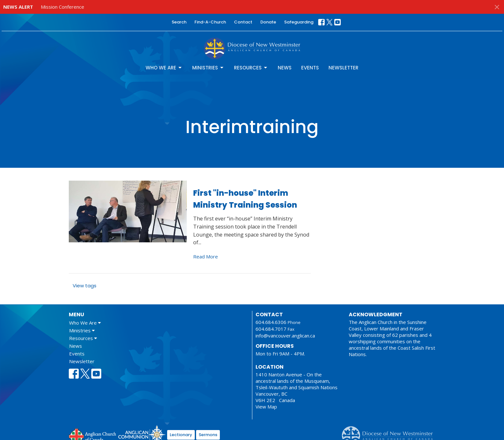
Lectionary (181, 435)
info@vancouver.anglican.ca (285, 336)
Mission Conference (63, 7)
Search (179, 22)
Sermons (208, 435)
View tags (85, 286)
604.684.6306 (271, 322)
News (285, 68)
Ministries (208, 68)
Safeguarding (299, 22)
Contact (243, 22)
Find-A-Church (210, 22)
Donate (268, 22)
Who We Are (164, 68)
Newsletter (343, 68)
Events (310, 68)
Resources (251, 68)
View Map (266, 407)
